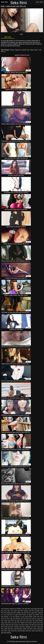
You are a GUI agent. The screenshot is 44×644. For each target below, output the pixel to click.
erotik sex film (5, 619)
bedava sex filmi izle (23, 613)
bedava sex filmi (11, 613)
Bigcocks (18, 50)
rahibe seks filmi (27, 629)
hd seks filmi (19, 621)
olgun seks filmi (9, 629)
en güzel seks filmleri (20, 615)
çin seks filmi (33, 613)
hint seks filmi (28, 621)
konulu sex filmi (19, 625)
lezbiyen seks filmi (19, 627)
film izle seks (25, 619)
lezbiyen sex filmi (31, 627)
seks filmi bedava (6, 633)
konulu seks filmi (38, 623)
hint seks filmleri (38, 621)
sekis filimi (4, 631)
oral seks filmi (18, 629)
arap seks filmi (5, 611)
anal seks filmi (26, 609)
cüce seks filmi (8, 615)
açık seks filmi (5, 609)
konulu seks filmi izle (7, 625)
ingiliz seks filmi (6, 623)
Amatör (12, 50)
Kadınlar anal (26, 50)
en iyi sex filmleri (14, 617)
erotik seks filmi (38, 617)
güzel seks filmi (9, 621)
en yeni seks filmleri (26, 617)
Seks (3, 6)
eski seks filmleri (15, 619)
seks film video (30, 631)
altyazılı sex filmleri (16, 609)
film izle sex (33, 619)
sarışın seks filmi (38, 629)
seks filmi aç (39, 631)
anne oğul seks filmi (37, 609)
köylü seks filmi (9, 627)
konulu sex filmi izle (31, 625)
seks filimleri (21, 631)
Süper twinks (34, 50)
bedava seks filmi (29, 611)
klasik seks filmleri (26, 623)
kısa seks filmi (16, 623)
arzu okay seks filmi (17, 611)
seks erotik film (12, 631)
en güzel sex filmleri (33, 615)
